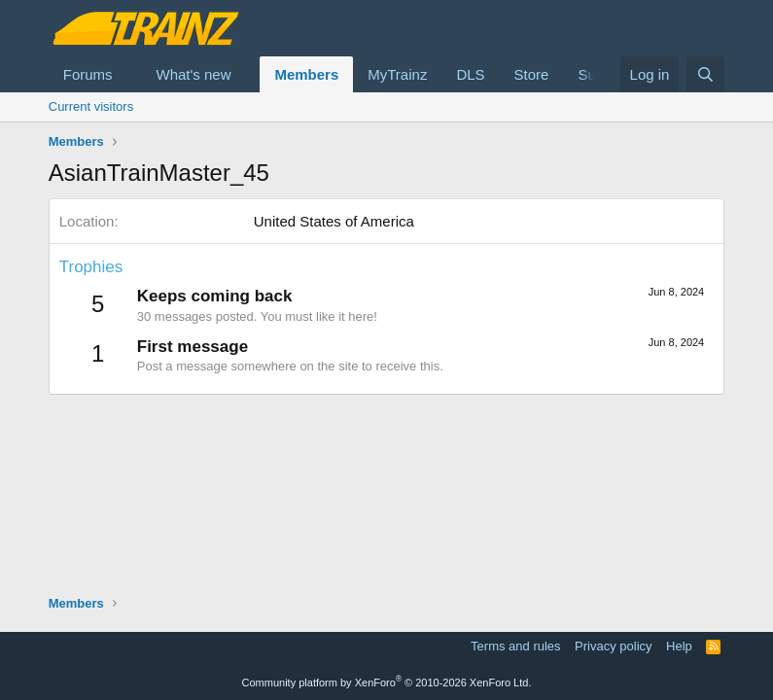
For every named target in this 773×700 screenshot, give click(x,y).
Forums (88, 74)
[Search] (705, 74)
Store (532, 74)
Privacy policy (613, 646)
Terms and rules (515, 646)
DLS (470, 74)
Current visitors (91, 106)
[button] (127, 74)
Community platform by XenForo (387, 682)
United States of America (334, 221)
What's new (193, 74)
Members (306, 74)
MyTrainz (397, 74)
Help (679, 646)
